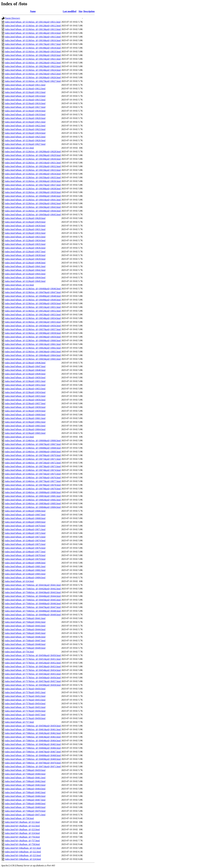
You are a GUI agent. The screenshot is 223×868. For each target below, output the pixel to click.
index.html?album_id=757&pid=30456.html (25, 711)
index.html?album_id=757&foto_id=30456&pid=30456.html (33, 678)
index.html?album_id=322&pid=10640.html (25, 263)
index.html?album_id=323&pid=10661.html (25, 418)
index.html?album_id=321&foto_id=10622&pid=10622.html (33, 63)
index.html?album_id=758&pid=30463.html (25, 785)
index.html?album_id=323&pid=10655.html (25, 396)
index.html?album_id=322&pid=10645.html (25, 281)
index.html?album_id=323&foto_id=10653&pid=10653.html (33, 315)
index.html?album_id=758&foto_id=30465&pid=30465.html (33, 744)
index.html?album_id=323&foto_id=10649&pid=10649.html (33, 300)
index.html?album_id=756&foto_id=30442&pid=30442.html (33, 589)
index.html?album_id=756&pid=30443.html (25, 626)
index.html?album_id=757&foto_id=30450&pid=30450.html (33, 655)
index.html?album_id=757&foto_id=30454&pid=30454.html (33, 670)
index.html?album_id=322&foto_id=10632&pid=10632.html (33, 166)
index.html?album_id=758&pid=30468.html (25, 804)
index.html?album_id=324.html (19, 581)
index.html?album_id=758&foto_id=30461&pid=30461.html (33, 729)
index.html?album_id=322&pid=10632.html (25, 233)
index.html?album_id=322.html (19, 285)
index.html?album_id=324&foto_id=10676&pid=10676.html (33, 478)
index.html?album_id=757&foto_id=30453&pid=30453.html (33, 666)
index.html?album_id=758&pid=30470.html (25, 811)
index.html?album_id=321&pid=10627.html (25, 144)
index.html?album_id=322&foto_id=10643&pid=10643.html (33, 207)
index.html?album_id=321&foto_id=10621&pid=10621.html (33, 59)
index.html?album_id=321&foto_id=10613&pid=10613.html (33, 29)
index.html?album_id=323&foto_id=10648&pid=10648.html (33, 296)
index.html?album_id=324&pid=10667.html (25, 515)
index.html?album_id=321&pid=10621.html (25, 122)
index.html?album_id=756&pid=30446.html (25, 637)
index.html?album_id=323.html (19, 437)
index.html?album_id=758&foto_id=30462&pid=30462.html (33, 733)
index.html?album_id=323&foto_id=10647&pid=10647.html (33, 292)
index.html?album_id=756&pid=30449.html (25, 648)
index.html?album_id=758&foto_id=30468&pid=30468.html (33, 755)
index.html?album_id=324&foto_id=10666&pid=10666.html (33, 440)
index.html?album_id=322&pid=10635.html (25, 244)
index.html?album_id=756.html (19, 652)
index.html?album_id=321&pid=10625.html (25, 137)
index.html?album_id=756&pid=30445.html (25, 633)
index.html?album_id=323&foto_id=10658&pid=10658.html (33, 333)
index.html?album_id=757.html (19, 722)
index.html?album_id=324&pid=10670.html (25, 526)
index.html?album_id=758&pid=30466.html (25, 796)
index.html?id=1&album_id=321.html (22, 822)
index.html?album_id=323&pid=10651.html (25, 381)
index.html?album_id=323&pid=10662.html (25, 422)
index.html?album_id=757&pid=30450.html (25, 689)
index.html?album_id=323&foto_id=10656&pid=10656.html (33, 326)
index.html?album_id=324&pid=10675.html (25, 544)
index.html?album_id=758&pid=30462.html (25, 781)
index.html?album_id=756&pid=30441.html (25, 618)
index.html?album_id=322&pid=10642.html (25, 270)
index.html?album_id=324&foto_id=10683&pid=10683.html (33, 503)
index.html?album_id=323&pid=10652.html (25, 385)
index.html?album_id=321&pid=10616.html (25, 103)
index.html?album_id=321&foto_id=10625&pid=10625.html (33, 74)
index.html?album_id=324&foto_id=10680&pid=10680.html (33, 492)
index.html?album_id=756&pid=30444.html (25, 629)
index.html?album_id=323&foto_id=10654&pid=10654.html (33, 318)
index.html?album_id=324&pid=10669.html (25, 522)
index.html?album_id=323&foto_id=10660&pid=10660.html (33, 340)
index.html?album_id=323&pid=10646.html (25, 363)
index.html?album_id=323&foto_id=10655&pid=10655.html (33, 322)
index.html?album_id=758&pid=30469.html (25, 807)
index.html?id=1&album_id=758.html (22, 844)
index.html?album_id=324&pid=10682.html (25, 570)
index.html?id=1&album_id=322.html (22, 826)
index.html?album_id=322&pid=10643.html (25, 274)
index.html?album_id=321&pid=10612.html (25, 89)
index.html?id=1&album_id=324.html (22, 833)
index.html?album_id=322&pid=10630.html (25, 226)
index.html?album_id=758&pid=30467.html (25, 800)
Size (81, 11)
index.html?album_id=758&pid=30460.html (25, 774)
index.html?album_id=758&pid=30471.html (25, 815)
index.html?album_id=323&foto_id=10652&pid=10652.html (33, 311)
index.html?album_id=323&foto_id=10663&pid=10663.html (33, 352)
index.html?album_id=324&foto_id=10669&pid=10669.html (33, 452)
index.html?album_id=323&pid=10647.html (25, 366)
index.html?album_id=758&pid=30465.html (25, 792)
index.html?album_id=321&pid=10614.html (25, 96)
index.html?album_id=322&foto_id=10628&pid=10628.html (33, 152)
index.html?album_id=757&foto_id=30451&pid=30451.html (33, 659)
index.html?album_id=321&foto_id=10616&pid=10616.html (33, 40)
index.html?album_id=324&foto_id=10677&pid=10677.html (33, 481)
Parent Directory (13, 18)
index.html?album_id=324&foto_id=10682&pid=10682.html (33, 500)
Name (33, 11)
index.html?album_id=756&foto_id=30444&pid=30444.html (33, 596)
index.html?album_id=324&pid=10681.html (25, 566)
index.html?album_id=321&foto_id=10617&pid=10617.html (33, 44)
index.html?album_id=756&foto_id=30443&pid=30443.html (33, 592)
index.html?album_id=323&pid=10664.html (25, 429)
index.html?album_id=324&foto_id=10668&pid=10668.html (33, 448)
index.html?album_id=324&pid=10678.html (25, 555)
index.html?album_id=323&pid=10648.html (25, 370)
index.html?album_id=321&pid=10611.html (25, 85)
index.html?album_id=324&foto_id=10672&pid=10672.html (33, 463)
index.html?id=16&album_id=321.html (23, 848)
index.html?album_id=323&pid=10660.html (25, 415)
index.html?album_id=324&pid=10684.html (25, 578)
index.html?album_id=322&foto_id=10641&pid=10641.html (33, 200)
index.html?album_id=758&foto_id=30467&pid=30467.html (33, 752)
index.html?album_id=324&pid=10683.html (25, 574)
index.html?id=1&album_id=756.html (22, 837)
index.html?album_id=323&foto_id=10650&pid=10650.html (33, 303)
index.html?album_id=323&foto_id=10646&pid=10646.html (33, 289)
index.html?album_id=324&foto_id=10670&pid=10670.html (33, 455)
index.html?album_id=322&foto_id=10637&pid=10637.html (33, 185)
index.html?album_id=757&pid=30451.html (25, 692)
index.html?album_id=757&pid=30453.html (25, 700)
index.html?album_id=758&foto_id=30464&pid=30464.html (33, 741)
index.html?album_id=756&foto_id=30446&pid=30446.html (33, 603)
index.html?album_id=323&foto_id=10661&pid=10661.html (33, 344)
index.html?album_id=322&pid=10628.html (25, 218)
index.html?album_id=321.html (19, 148)
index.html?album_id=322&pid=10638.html (25, 255)
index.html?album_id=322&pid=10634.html (25, 240)
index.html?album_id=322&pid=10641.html (25, 266)
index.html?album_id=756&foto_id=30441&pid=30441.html (33, 585)
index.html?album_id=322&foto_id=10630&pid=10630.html (33, 159)
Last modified (70, 11)
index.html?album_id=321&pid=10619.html (25, 114)
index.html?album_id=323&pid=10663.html (25, 426)
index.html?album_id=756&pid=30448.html (25, 644)
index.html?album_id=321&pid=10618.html (25, 111)
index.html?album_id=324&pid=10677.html (25, 552)
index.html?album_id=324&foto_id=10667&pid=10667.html (33, 444)
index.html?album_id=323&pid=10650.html (25, 378)
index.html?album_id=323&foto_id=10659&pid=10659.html (33, 337)
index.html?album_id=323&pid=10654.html (25, 392)
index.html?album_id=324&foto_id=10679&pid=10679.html (33, 489)
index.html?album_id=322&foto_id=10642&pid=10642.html (33, 203)
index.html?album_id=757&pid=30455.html (25, 707)
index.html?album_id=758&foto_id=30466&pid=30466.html (33, 748)
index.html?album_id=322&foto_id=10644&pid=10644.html (33, 211)
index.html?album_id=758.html (19, 818)
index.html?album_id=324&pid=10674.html (25, 541)
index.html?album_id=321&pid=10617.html (25, 107)
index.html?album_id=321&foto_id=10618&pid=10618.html (33, 48)
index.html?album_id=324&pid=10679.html (25, 559)
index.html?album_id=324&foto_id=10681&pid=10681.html (33, 496)
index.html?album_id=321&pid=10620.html (25, 118)
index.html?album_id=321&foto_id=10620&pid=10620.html (33, 55)
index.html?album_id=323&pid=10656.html (25, 400)
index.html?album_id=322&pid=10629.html (25, 222)
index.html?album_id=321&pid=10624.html (25, 133)
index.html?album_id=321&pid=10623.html (25, 129)
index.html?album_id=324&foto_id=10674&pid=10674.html (33, 470)
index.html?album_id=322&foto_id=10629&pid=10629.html (33, 155)
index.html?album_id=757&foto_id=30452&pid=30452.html (33, 663)
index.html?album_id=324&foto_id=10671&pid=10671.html (33, 459)
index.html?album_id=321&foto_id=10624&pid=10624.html (33, 70)
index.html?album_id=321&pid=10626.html (25, 140)
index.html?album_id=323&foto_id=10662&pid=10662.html (33, 348)
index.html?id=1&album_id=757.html (22, 841)
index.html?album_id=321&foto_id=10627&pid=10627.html (33, 81)
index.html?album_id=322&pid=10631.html (25, 229)
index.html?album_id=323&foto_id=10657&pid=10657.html (33, 329)
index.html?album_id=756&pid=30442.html (25, 622)
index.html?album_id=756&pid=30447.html (25, 641)
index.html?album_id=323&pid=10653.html (25, 389)
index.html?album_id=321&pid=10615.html (25, 100)
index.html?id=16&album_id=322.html (23, 852)
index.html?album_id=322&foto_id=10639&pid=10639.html (33, 192)
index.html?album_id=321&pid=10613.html (25, 92)
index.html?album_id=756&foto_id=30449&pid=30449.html (33, 615)
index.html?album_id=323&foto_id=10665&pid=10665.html (33, 359)
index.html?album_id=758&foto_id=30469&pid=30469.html (33, 759)
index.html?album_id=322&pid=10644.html (25, 277)
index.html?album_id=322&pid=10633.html (25, 237)
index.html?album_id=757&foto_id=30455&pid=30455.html (33, 674)
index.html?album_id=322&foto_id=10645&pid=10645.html (33, 215)
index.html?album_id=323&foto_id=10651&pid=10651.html (33, 307)
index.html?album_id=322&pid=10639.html (25, 259)
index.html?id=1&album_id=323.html (22, 829)
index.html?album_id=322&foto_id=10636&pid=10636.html (33, 181)
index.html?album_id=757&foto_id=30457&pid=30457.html (33, 681)
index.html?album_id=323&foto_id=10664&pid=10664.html (33, 355)
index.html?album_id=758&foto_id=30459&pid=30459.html (33, 726)
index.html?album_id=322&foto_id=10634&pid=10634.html (33, 174)
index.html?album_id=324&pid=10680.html (25, 563)
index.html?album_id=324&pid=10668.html (25, 518)
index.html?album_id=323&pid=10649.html (25, 374)
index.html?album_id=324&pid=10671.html (25, 529)
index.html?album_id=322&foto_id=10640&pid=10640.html (33, 196)
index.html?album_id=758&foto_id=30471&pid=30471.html (33, 766)
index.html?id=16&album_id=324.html (23, 859)
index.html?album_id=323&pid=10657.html (25, 403)
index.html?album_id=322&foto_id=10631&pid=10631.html (33, 163)
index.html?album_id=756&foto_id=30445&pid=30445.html (33, 600)
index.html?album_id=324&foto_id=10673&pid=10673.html (33, 466)
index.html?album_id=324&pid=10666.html (25, 511)
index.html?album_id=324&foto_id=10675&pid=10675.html (33, 474)
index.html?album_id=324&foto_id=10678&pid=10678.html (33, 485)
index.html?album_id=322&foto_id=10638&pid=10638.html (33, 189)
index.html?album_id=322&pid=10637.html (25, 252)
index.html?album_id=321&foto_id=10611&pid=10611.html (33, 22)
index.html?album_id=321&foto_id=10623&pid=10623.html (33, 66)
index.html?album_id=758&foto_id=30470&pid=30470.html (33, 763)
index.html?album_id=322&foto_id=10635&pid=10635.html (33, 177)
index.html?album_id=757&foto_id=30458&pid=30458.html (33, 685)
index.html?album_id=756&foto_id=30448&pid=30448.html (33, 611)
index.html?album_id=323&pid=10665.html (25, 433)
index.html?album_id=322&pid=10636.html (25, 248)
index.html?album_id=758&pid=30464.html (25, 789)
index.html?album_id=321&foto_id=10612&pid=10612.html (33, 26)
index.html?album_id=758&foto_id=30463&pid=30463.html (33, 737)
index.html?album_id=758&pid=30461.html (25, 778)
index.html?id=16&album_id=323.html (23, 855)
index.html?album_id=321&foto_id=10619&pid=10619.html (33, 52)
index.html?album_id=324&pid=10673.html (25, 537)
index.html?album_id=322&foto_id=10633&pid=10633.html (33, 170)
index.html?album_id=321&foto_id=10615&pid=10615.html (33, 37)
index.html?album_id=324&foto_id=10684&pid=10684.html (33, 507)
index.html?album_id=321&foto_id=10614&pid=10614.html (33, 33)
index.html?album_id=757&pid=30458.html (25, 718)
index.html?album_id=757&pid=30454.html (25, 704)
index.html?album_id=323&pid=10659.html (25, 411)
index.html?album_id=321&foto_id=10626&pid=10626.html (33, 77)
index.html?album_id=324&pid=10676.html (25, 548)
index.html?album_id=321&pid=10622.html (25, 126)
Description (89, 11)
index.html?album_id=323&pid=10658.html (25, 407)
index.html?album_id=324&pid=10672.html (25, 533)
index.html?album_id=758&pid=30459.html (25, 770)
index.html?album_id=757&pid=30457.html (25, 715)
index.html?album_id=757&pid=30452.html (25, 696)
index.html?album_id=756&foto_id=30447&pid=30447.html (33, 607)
